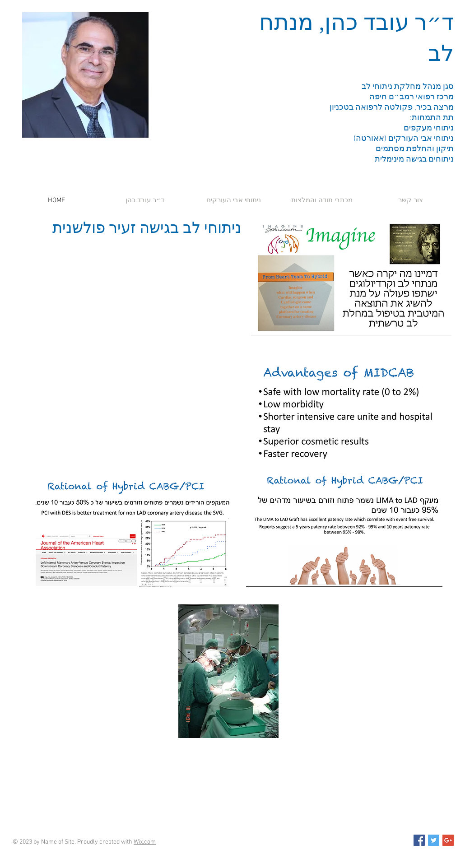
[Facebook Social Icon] (419, 840)
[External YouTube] (131, 314)
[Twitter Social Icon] (434, 840)
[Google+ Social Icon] (448, 840)
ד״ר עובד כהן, (384, 22)
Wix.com (145, 842)
